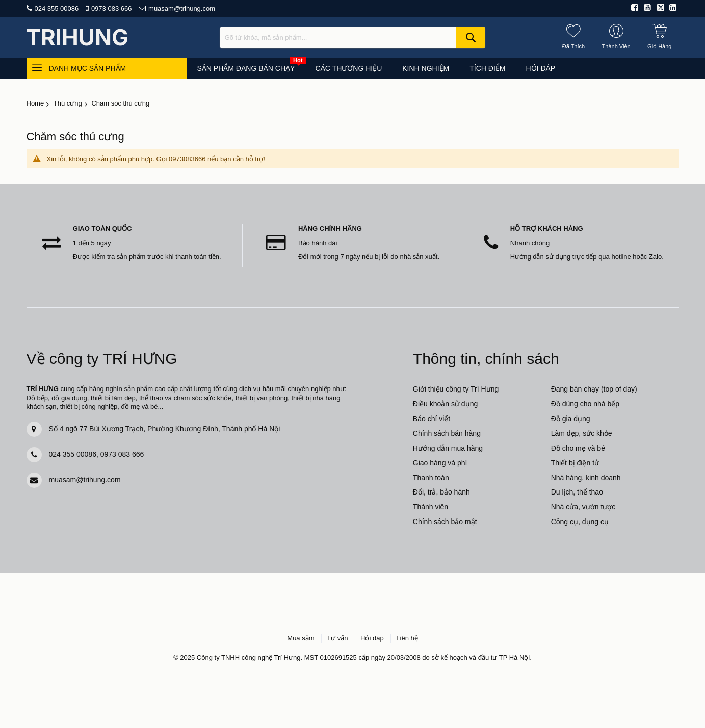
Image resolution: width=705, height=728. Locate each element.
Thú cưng (68, 103)
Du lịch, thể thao (577, 492)
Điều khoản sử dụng (445, 404)
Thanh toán (431, 478)
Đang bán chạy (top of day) (594, 389)
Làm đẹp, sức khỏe (582, 433)
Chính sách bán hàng (447, 433)
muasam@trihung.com (182, 8)
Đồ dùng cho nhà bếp (585, 404)
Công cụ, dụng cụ (580, 522)
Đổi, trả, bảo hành (441, 492)
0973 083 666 (112, 8)
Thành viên (430, 507)
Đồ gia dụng (571, 419)
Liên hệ (407, 638)
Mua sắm (301, 638)
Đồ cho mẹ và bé (578, 448)
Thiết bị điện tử (575, 463)
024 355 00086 (57, 8)
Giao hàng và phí (440, 463)
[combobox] (353, 37)
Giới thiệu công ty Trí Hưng (456, 389)
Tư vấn (337, 638)
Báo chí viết (432, 419)
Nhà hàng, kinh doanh (586, 478)
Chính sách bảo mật (445, 522)
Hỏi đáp (372, 638)
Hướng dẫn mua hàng (448, 448)
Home (35, 103)
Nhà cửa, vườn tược (583, 507)
